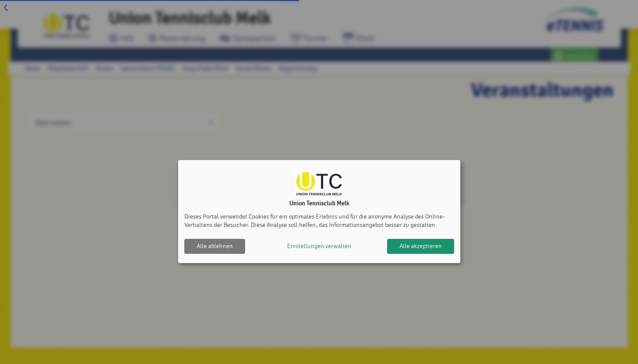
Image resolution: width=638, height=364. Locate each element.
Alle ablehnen (215, 246)
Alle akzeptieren (421, 246)
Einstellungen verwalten (319, 246)
